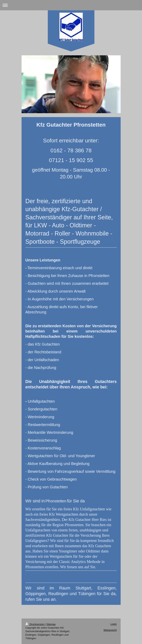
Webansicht (110, 630)
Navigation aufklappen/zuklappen (71, 5)
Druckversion (35, 624)
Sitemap (51, 624)
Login (114, 624)
